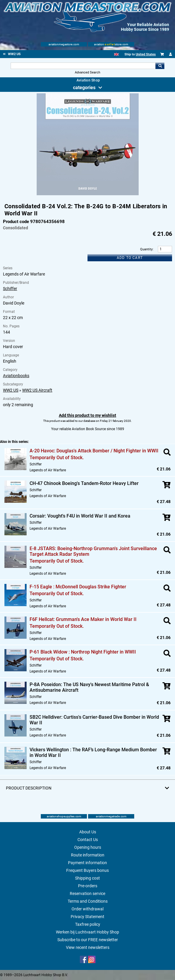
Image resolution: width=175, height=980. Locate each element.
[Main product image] (88, 194)
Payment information (87, 863)
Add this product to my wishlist (87, 415)
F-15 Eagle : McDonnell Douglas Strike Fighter (78, 587)
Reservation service (87, 893)
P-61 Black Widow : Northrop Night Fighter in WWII (83, 652)
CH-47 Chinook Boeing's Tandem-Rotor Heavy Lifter (84, 483)
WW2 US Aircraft (37, 390)
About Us (88, 832)
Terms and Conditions (88, 901)
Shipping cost (87, 878)
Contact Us (88, 840)
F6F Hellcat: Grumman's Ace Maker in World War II (83, 619)
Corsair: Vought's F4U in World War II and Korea (80, 516)
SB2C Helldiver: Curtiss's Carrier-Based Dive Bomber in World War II (94, 720)
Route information (88, 855)
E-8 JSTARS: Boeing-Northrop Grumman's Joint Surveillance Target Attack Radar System (93, 551)
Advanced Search (87, 72)
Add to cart (130, 258)
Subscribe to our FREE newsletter (88, 940)
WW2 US (11, 390)
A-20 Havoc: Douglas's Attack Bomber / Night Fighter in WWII (94, 451)
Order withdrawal (87, 909)
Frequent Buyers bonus (87, 870)
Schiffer (10, 289)
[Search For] (83, 66)
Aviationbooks (16, 376)
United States (146, 54)
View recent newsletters (88, 947)
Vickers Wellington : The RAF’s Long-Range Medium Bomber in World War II (93, 752)
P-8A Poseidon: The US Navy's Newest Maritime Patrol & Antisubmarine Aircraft (89, 687)
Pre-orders (88, 886)
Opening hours (88, 847)
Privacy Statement (87, 917)
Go (160, 66)
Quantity (146, 249)
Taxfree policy (88, 924)
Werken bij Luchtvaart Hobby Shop (87, 932)
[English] (116, 54)
